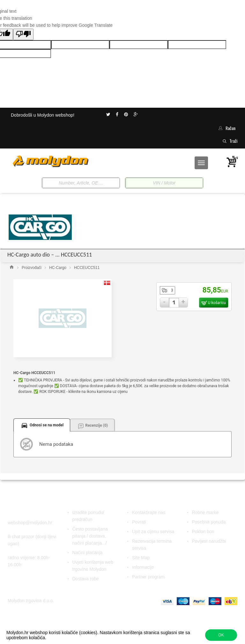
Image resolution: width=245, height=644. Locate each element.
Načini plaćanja (88, 553)
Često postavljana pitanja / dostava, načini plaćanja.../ (90, 536)
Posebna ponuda (209, 522)
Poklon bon (203, 532)
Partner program (148, 577)
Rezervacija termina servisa (152, 545)
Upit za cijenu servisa (153, 532)
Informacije (143, 567)
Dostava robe (86, 579)
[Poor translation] (23, 34)
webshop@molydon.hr (30, 523)
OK (221, 635)
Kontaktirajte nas (149, 512)
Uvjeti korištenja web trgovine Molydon (93, 566)
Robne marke (205, 512)
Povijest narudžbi (209, 541)
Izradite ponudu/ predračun (88, 516)
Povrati (139, 522)
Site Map (141, 558)
